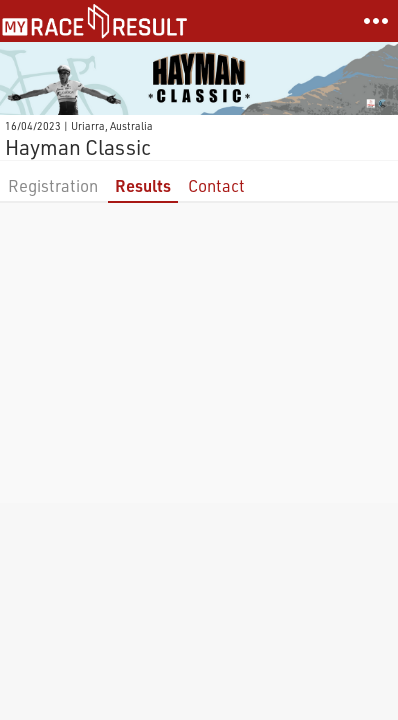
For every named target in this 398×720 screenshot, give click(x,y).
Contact (216, 185)
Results (143, 185)
